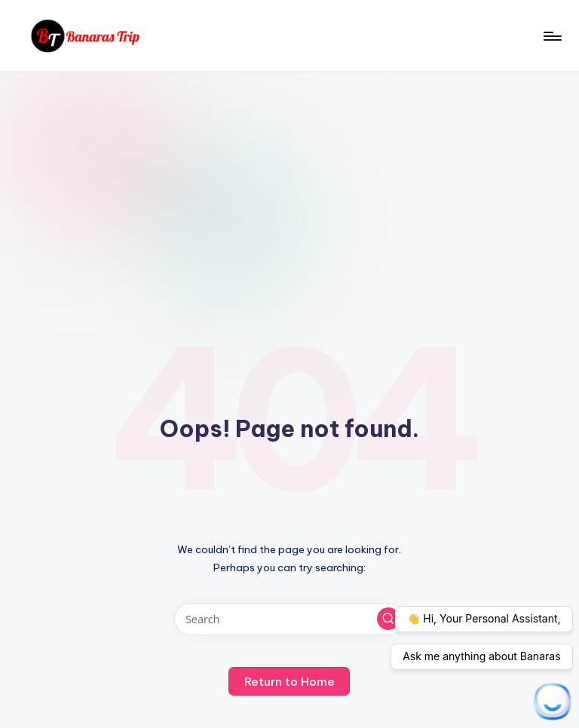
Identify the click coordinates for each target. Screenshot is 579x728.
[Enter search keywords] (289, 619)
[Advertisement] (289, 185)
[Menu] (551, 36)
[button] (388, 619)
